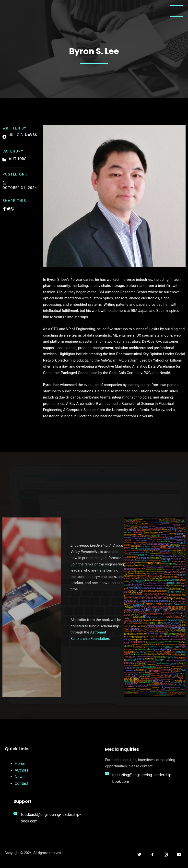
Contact (22, 786)
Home (20, 766)
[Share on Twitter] (8, 213)
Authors (22, 772)
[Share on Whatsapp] (12, 213)
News (20, 779)
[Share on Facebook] (4, 213)
